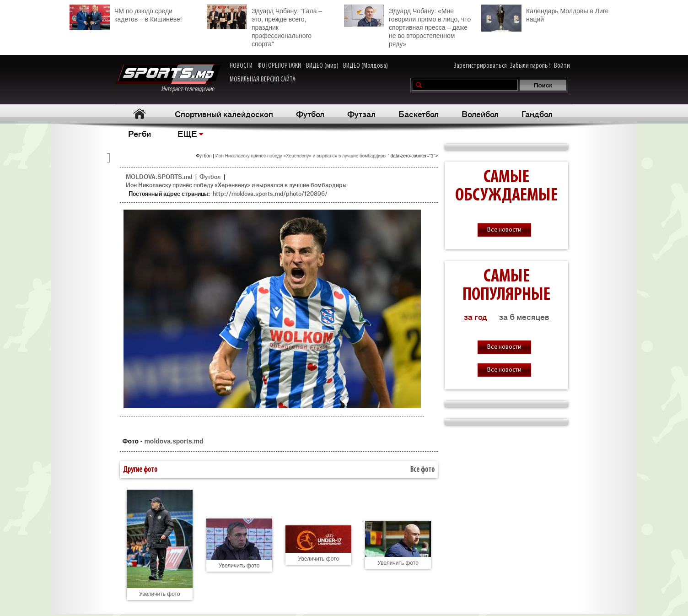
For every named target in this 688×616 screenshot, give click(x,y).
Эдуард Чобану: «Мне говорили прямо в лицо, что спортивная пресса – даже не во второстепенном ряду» (407, 26)
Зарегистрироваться (480, 66)
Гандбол (537, 113)
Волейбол (480, 113)
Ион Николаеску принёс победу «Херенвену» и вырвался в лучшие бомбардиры (302, 156)
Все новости (504, 230)
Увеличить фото (160, 594)
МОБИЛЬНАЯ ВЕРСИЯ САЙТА (263, 80)
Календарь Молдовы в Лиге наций (545, 14)
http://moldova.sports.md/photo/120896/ (270, 193)
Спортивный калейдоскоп (224, 113)
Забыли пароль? (530, 66)
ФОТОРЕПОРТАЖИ (279, 66)
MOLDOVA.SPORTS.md (159, 176)
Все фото (422, 470)
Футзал (361, 113)
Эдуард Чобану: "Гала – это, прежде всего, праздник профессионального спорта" (264, 26)
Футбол (310, 113)
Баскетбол (419, 113)
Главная (139, 114)
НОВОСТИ (241, 66)
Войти (562, 66)
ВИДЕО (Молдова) (365, 66)
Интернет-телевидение (168, 78)
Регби (140, 133)
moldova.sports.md (174, 441)
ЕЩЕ (187, 133)
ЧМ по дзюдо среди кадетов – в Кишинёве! (126, 14)
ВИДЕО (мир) (322, 66)
